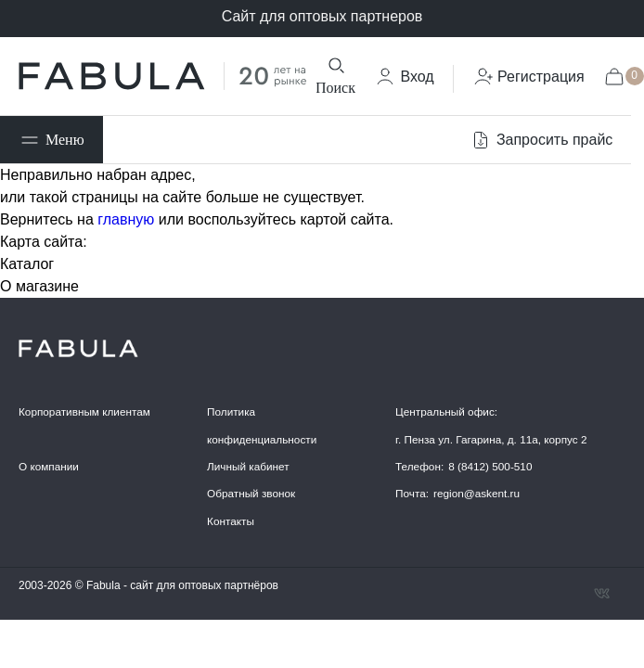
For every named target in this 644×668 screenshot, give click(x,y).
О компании (49, 466)
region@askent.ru (477, 493)
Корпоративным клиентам (84, 411)
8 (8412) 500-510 (490, 466)
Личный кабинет (248, 466)
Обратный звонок (251, 493)
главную (126, 219)
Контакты (231, 521)
